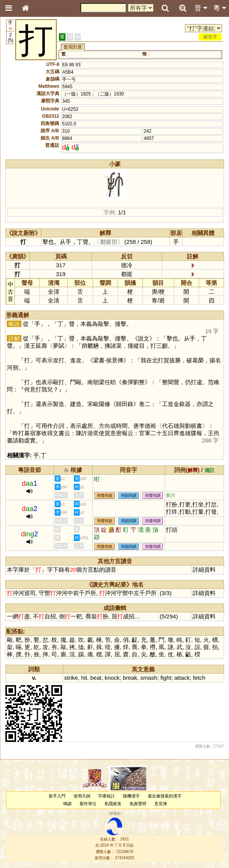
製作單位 (88, 804)
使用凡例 (82, 796)
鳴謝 (67, 804)
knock (112, 678)
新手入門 (57, 796)
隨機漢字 (131, 796)
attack (182, 678)
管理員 (115, 814)
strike (71, 678)
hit (84, 678)
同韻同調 (129, 496)
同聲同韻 (105, 496)
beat (96, 678)
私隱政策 (113, 804)
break (130, 678)
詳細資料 (204, 570)
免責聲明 (138, 804)
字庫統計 (106, 796)
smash (149, 678)
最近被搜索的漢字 (165, 796)
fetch (199, 678)
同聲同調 (153, 496)
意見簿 (161, 804)
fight (166, 678)
